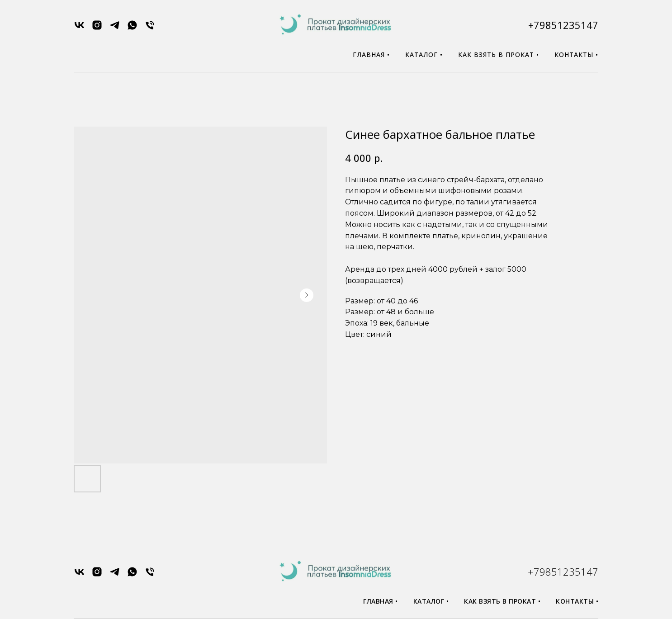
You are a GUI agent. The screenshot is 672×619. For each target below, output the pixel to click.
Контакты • (576, 54)
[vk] (79, 28)
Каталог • (424, 54)
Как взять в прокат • (499, 54)
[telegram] (115, 28)
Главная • (371, 54)
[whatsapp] (132, 28)
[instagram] (97, 28)
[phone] (150, 28)
